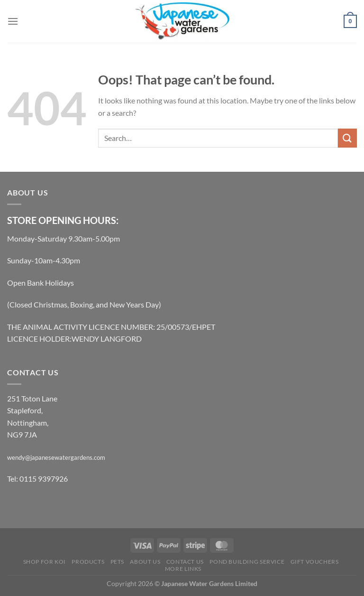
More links (183, 569)
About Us (145, 562)
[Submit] (347, 138)
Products (88, 562)
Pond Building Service (247, 562)
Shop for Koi (45, 562)
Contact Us (185, 562)
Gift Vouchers (315, 562)
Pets (117, 562)
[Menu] (13, 21)
